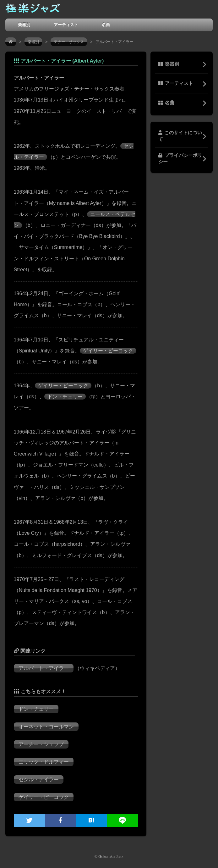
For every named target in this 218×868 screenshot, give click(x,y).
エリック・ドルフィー (44, 762)
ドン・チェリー (65, 397)
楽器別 (24, 25)
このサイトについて (180, 136)
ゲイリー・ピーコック (108, 351)
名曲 (106, 25)
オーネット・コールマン (46, 727)
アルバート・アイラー (44, 668)
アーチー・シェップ (41, 744)
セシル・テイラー (39, 780)
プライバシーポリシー (180, 158)
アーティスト (66, 25)
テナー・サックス (69, 42)
